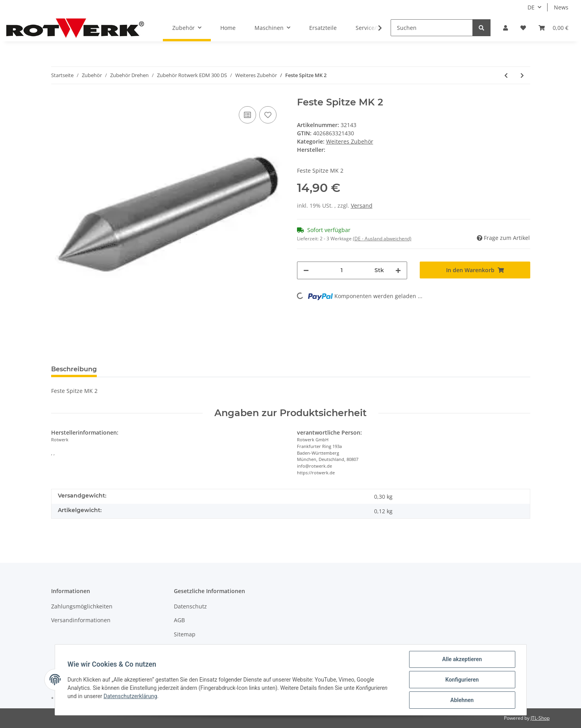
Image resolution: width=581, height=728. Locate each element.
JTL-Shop (540, 718)
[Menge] (342, 270)
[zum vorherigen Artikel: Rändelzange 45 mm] (506, 75)
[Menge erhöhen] (398, 270)
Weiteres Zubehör (350, 141)
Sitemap (185, 634)
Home (228, 28)
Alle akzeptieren (462, 659)
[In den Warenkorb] (475, 270)
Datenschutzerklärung (130, 696)
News (561, 7)
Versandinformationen (81, 620)
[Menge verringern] (306, 270)
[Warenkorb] (553, 28)
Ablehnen (462, 700)
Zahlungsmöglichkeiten (82, 606)
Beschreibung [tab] (74, 369)
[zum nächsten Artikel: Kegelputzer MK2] (522, 75)
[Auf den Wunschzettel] (268, 115)
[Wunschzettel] (523, 28)
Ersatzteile (323, 28)
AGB (179, 620)
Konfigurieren (462, 680)
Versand (362, 205)
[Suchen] (432, 28)
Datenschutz (190, 606)
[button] (505, 28)
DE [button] (531, 7)
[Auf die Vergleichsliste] (247, 115)
